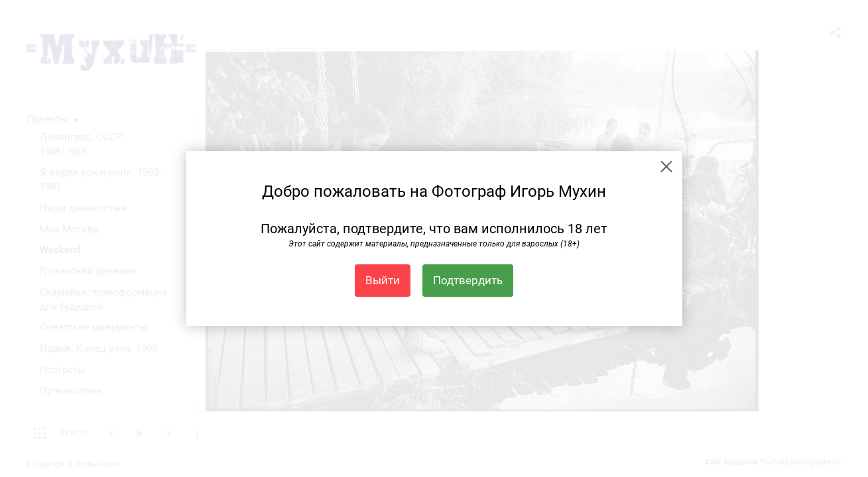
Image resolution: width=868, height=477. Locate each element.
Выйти (383, 280)
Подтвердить (468, 280)
